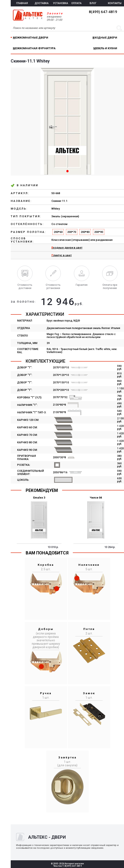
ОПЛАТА (76, 3)
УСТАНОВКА (61, 3)
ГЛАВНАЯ (22, 3)
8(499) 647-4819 (103, 12)
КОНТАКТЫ (115, 3)
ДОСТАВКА (42, 3)
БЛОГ (93, 3)
